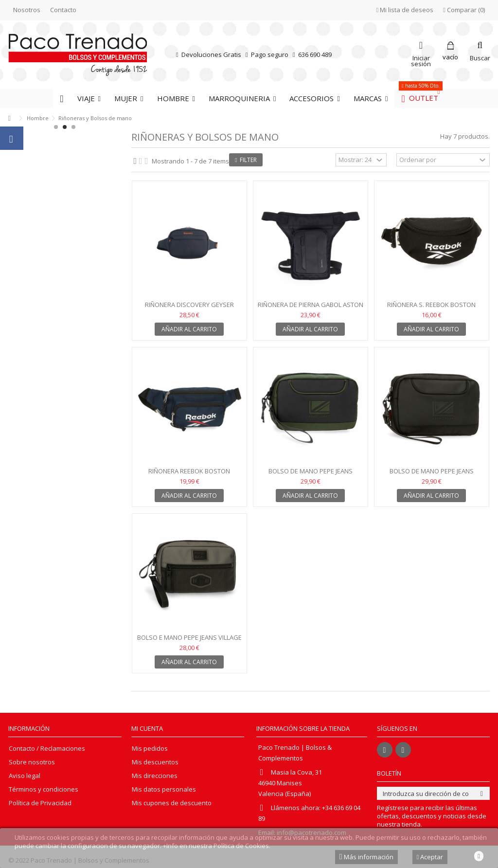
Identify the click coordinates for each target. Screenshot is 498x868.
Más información (366, 857)
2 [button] (65, 127)
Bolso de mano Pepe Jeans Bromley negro (432, 475)
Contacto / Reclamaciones (47, 749)
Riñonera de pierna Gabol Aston (311, 305)
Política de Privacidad (40, 803)
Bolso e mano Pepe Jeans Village (189, 637)
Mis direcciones (155, 776)
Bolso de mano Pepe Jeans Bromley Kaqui (311, 475)
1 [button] (56, 127)
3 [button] (73, 127)
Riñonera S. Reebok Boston (431, 305)
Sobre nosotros (32, 762)
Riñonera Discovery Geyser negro (189, 309)
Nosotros (27, 10)
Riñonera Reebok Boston (189, 471)
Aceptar (430, 857)
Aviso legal (25, 776)
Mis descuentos (155, 762)
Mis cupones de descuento (172, 803)
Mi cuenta (147, 728)
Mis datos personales (164, 789)
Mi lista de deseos (405, 10)
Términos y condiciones (44, 789)
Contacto (63, 10)
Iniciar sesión (421, 60)
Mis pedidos (150, 749)
